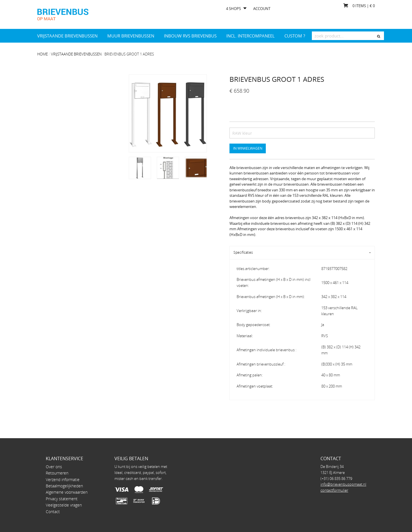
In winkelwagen (248, 148)
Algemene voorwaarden (67, 492)
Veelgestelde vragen (64, 505)
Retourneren (57, 473)
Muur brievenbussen (131, 36)
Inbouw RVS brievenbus (190, 36)
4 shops (233, 9)
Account (262, 9)
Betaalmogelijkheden (64, 486)
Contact (53, 512)
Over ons (54, 467)
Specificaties (243, 252)
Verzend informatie (63, 480)
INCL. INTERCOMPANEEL (250, 36)
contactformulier (334, 490)
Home (42, 54)
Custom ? (295, 36)
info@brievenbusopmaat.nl (343, 484)
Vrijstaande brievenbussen (67, 36)
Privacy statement (62, 499)
